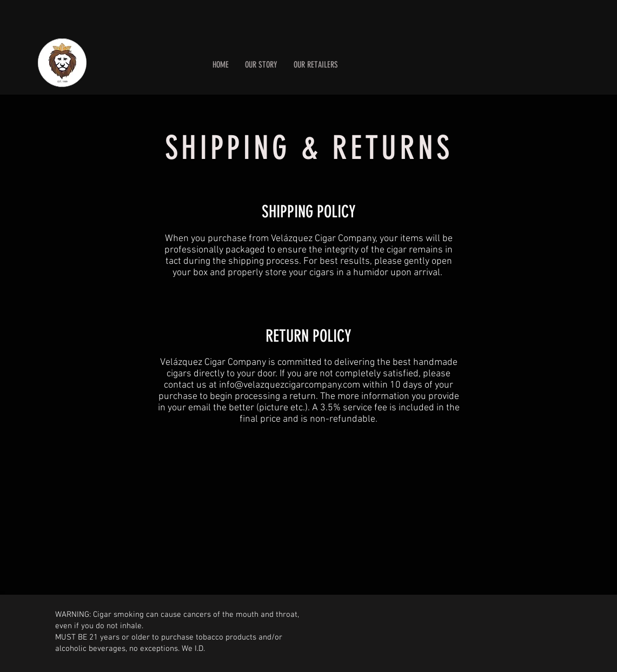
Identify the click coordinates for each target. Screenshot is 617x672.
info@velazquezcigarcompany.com (290, 385)
